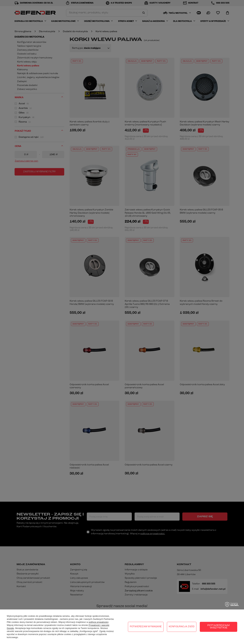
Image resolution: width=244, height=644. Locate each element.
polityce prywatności (98, 622)
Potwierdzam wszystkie (218, 627)
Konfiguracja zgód (182, 627)
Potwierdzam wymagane (146, 627)
